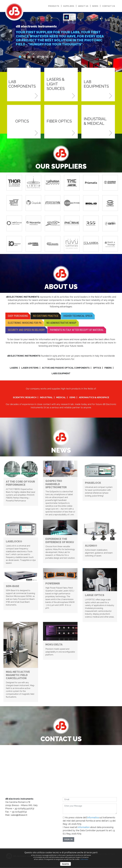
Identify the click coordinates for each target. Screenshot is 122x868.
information (84, 827)
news (95, 6)
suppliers (69, 6)
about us (83, 6)
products (54, 6)
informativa (93, 817)
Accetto (65, 864)
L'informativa (84, 859)
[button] (9, 42)
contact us (109, 6)
